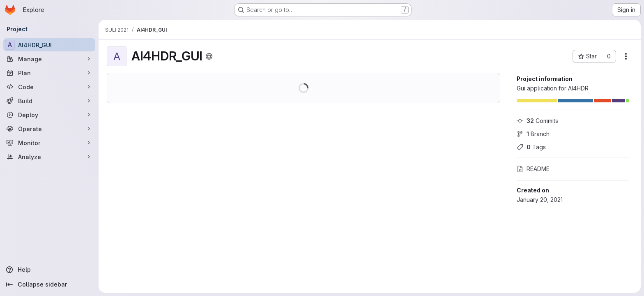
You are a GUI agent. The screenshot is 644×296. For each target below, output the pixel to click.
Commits (537, 121)
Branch (533, 134)
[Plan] (49, 73)
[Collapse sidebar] (49, 284)
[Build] (49, 101)
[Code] (49, 87)
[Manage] (49, 59)
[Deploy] (49, 115)
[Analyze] (49, 157)
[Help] (49, 270)
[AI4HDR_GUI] (49, 45)
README (533, 169)
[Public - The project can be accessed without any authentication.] (209, 56)
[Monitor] (49, 143)
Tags (531, 147)
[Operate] (49, 129)
